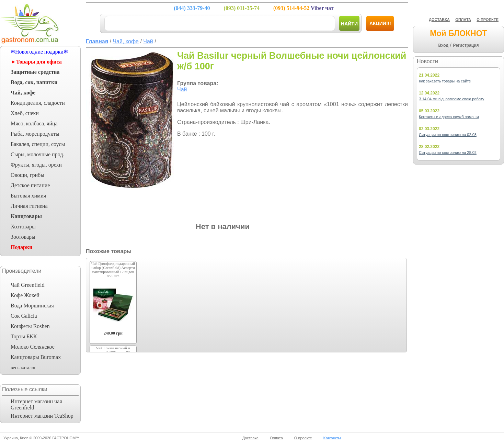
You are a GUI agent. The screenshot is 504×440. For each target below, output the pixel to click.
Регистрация (466, 45)
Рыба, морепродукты (35, 134)
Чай (182, 89)
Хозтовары (23, 227)
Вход (443, 45)
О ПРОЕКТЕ (488, 20)
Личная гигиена (29, 206)
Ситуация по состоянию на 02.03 (448, 135)
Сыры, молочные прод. (37, 154)
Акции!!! (380, 23)
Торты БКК (24, 336)
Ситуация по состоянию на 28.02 (448, 153)
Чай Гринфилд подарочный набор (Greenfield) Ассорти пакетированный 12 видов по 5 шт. (113, 270)
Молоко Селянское (33, 347)
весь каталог (23, 368)
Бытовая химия (28, 196)
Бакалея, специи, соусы (38, 144)
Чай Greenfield (27, 285)
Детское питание (30, 185)
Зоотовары (23, 237)
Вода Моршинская (32, 306)
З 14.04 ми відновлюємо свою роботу (451, 99)
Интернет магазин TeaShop (42, 416)
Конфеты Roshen (30, 326)
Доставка (250, 438)
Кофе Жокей (25, 295)
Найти (349, 24)
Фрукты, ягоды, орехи (36, 165)
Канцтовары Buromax (36, 357)
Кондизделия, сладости (38, 103)
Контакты (332, 438)
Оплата (276, 438)
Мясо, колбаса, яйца (34, 123)
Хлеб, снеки (25, 113)
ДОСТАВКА (439, 20)
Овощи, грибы (27, 175)
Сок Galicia (24, 316)
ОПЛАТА (463, 20)
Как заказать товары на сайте (445, 81)
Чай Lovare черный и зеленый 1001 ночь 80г (113, 350)
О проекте (303, 438)
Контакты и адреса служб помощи (449, 117)
